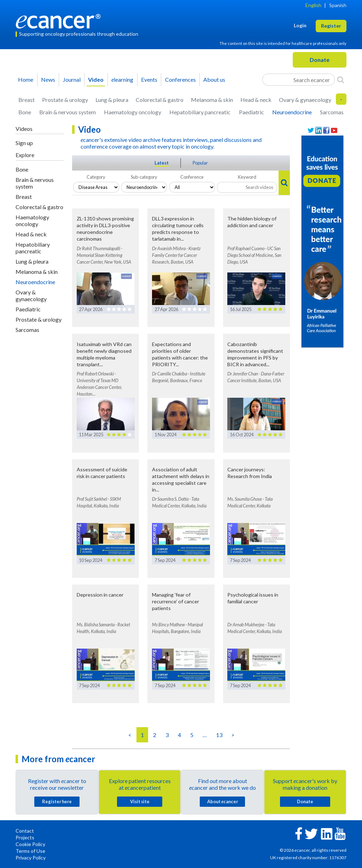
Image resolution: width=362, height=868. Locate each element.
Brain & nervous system (68, 112)
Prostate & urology (65, 100)
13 (219, 735)
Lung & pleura (112, 100)
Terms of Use (30, 851)
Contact (25, 831)
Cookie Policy (30, 844)
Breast (27, 100)
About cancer (223, 801)
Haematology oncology (133, 112)
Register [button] (331, 26)
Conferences (180, 79)
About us (214, 79)
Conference (192, 177)
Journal (72, 79)
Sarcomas (332, 112)
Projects (25, 837)
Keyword (247, 177)
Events (149, 79)
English (313, 5)
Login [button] (300, 25)
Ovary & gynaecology (305, 100)
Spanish (338, 5)
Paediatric (252, 112)
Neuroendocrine (292, 112)
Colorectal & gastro (160, 100)
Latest (162, 163)
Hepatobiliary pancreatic (200, 112)
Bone (25, 112)
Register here (57, 801)
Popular (200, 163)
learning (122, 79)
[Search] (341, 80)
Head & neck (256, 100)
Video (96, 79)
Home (26, 79)
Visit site (140, 801)
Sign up (24, 143)
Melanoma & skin (212, 100)
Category (96, 177)
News (48, 79)
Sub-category (144, 177)
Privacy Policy (31, 858)
